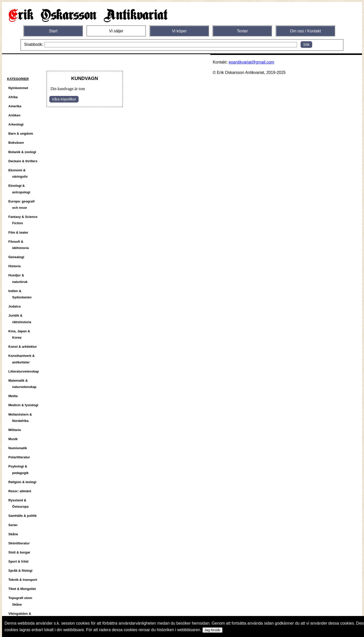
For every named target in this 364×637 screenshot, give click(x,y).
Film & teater (18, 232)
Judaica (14, 306)
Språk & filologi (20, 571)
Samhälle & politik (22, 516)
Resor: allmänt (20, 491)
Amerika (15, 106)
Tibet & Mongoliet (22, 589)
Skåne (13, 534)
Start (53, 31)
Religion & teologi (22, 482)
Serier (13, 525)
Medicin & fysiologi (23, 405)
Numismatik (18, 448)
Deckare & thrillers (23, 161)
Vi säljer (116, 31)
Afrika (13, 97)
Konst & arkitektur (23, 347)
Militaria (15, 430)
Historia (14, 266)
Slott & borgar (19, 552)
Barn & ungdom (21, 133)
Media (13, 396)
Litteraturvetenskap (24, 371)
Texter (242, 31)
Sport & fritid (18, 561)
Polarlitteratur (19, 457)
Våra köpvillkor (64, 99)
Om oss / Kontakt (305, 31)
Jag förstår (212, 630)
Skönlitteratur (19, 543)
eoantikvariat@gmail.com (252, 62)
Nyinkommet (18, 88)
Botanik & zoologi (22, 152)
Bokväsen (16, 143)
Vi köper (179, 31)
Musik (13, 439)
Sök (306, 45)
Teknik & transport (23, 580)
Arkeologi (16, 124)
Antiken (14, 115)
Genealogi (16, 257)
